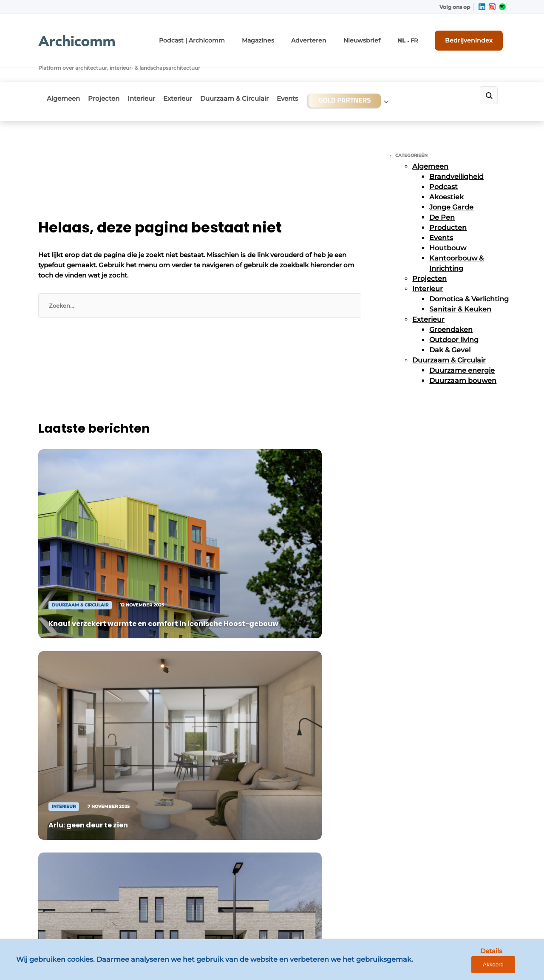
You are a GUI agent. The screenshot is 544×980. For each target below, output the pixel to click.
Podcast (443, 160)
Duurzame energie (462, 344)
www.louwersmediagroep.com (458, 906)
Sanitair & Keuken (460, 283)
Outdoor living (454, 313)
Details (472, 967)
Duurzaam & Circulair (256, 75)
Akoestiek (446, 171)
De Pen (442, 191)
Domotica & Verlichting (469, 273)
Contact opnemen (183, 706)
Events (315, 75)
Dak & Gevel (450, 324)
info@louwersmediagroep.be (455, 862)
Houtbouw (448, 222)
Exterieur (194, 75)
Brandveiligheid (456, 150)
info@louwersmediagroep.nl (454, 734)
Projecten (109, 75)
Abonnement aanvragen (193, 722)
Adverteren (326, 37)
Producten (448, 201)
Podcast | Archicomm (222, 37)
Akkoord (512, 967)
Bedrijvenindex (474, 37)
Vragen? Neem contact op (436, 596)
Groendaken (451, 303)
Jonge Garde (451, 181)
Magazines (281, 37)
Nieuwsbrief (373, 37)
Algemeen (63, 75)
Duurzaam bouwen (463, 354)
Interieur (152, 75)
